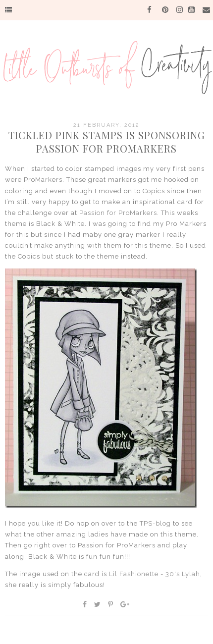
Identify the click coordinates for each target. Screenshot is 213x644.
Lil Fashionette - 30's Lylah (155, 574)
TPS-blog (155, 523)
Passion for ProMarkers (118, 213)
